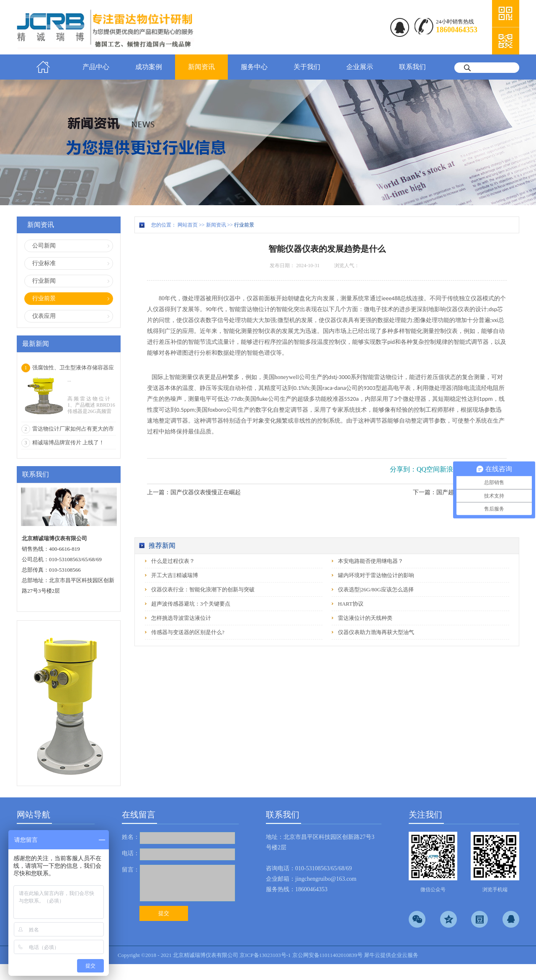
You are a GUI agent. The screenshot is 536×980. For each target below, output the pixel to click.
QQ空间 (428, 469)
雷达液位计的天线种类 (365, 618)
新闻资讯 (216, 225)
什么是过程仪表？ (173, 561)
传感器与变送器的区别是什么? (188, 632)
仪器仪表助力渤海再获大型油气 (376, 632)
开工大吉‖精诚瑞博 (175, 575)
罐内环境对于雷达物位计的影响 (376, 575)
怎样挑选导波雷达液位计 (181, 618)
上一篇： (194, 492)
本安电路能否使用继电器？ (371, 561)
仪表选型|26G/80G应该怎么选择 (376, 589)
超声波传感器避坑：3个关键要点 (191, 604)
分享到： (403, 469)
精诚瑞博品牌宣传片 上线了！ (68, 442)
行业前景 (244, 225)
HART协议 (351, 604)
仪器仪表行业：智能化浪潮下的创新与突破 (203, 589)
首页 (43, 67)
